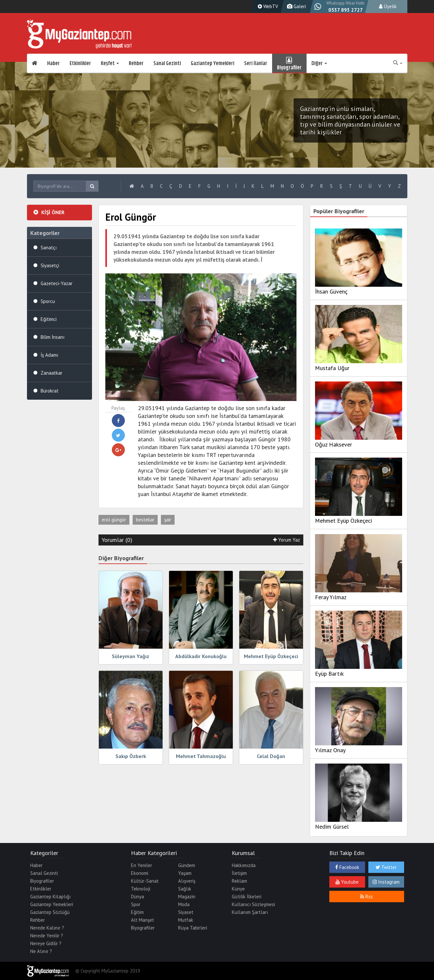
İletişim (239, 873)
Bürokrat (50, 391)
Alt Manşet (143, 920)
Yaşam (185, 873)
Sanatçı (49, 248)
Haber (53, 63)
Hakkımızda (244, 865)
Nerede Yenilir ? (47, 936)
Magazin (187, 897)
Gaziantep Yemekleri (213, 63)
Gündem (187, 865)
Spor (136, 904)
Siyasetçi (50, 265)
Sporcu (48, 301)
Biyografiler (289, 63)
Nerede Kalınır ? (47, 928)
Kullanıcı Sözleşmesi (253, 904)
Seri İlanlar (256, 63)
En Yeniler (142, 865)
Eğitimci (49, 319)
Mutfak (186, 920)
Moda (184, 904)
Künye (238, 889)
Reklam (239, 881)
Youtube (347, 882)
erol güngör (114, 520)
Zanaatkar (52, 373)
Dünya (138, 897)
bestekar (145, 520)
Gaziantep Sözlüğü (50, 912)
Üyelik (388, 6)
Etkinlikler (80, 63)
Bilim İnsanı (53, 337)
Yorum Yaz (287, 540)
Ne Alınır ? (41, 951)
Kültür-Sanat (145, 881)
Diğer (319, 63)
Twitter (386, 867)
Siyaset (186, 912)
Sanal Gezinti (167, 63)
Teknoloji (141, 889)
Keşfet (110, 63)
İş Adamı (49, 355)
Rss (367, 897)
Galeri (296, 6)
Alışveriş (187, 881)
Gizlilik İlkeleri (247, 897)
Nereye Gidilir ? (46, 943)
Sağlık (185, 889)
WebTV (267, 6)
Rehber (136, 63)
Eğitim (137, 912)
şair (168, 520)
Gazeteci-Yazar (57, 283)
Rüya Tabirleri (193, 928)
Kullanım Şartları (250, 912)
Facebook (347, 867)
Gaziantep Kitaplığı (50, 897)
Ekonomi (140, 873)
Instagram (386, 882)
